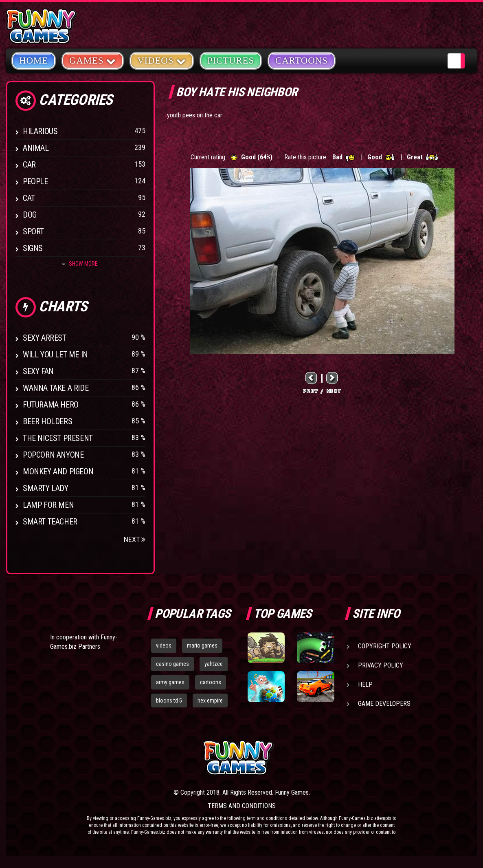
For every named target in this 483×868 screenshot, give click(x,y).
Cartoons (302, 61)
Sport (33, 231)
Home (34, 61)
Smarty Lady (46, 488)
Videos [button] (162, 60)
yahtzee (214, 664)
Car (29, 165)
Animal (36, 148)
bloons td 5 (169, 701)
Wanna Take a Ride (56, 388)
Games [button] (93, 60)
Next (135, 539)
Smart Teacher (50, 522)
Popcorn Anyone (53, 455)
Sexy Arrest (45, 338)
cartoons (211, 682)
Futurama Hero (51, 405)
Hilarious (40, 131)
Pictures (231, 61)
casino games (172, 664)
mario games (202, 645)
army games (170, 682)
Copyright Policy (385, 646)
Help (365, 684)
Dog (30, 215)
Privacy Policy (381, 665)
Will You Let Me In (55, 355)
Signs (33, 248)
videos (164, 645)
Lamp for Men (48, 505)
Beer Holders (47, 421)
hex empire (210, 701)
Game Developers (384, 704)
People (35, 181)
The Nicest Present (58, 438)
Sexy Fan (38, 371)
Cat (29, 198)
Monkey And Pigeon (58, 471)
